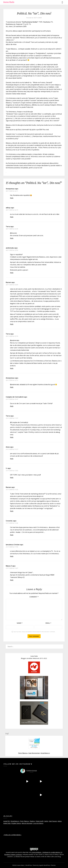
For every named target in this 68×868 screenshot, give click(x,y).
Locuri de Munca (38, 823)
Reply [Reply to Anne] (12, 459)
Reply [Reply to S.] (12, 477)
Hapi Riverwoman (34, 753)
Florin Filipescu (23, 753)
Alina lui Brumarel (27, 823)
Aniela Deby (7, 823)
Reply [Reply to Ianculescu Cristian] (12, 556)
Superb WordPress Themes (47, 865)
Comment (34, 597)
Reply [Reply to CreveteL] (12, 535)
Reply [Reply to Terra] (12, 238)
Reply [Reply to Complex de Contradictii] (12, 406)
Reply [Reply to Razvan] (12, 324)
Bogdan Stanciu (16, 823)
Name (20, 623)
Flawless (32, 821)
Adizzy (60, 821)
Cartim (46, 821)
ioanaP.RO (7, 821)
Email (48, 623)
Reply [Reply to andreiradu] (12, 273)
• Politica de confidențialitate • (12, 835)
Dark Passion (53, 821)
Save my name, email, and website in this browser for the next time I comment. (34, 632)
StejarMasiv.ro (45, 753)
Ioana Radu (9, 2)
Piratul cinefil (39, 821)
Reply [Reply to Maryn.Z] (12, 580)
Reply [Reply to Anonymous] (12, 198)
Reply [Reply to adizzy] (12, 217)
